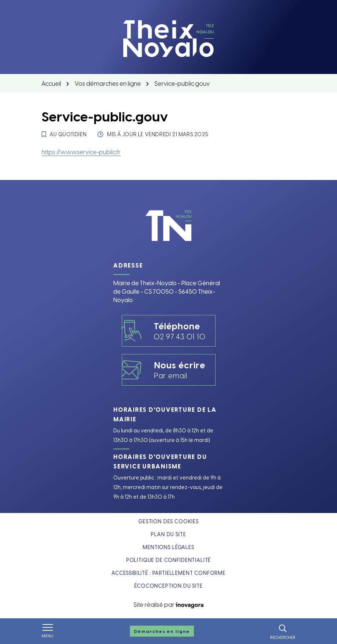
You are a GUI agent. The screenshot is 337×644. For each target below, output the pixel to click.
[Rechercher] (283, 631)
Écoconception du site (168, 586)
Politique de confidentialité (169, 560)
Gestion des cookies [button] (168, 521)
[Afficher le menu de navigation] (47, 631)
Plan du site (168, 534)
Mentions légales (168, 547)
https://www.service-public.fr (81, 152)
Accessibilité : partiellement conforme (168, 573)
